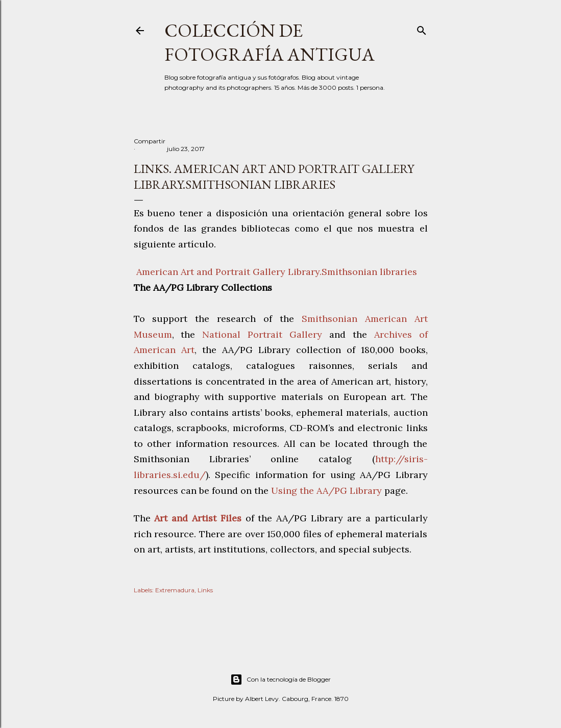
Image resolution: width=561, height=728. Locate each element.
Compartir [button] (150, 141)
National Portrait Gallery (262, 334)
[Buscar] (422, 28)
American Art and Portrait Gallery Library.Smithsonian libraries (275, 272)
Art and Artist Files (198, 518)
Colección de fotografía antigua (270, 42)
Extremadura (175, 590)
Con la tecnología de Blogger (280, 680)
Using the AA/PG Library (326, 491)
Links (205, 590)
